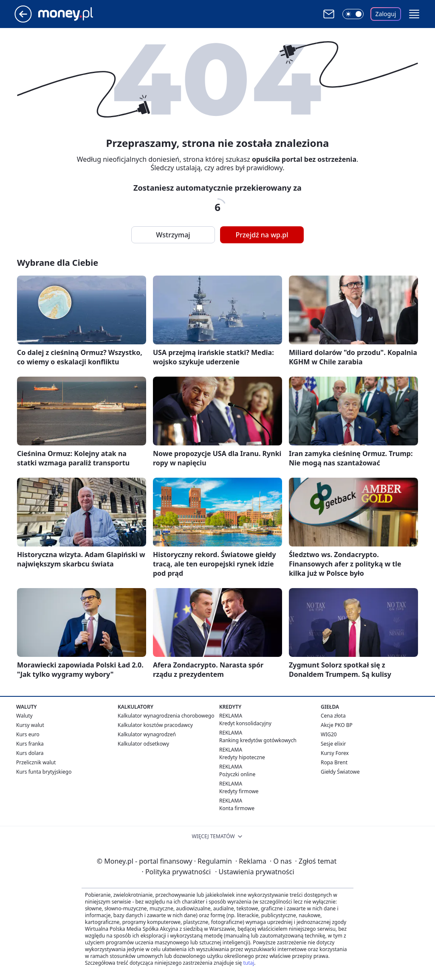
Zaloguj (386, 14)
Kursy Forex (335, 753)
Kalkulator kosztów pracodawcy (155, 725)
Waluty (24, 716)
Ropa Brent (334, 762)
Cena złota (333, 716)
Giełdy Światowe (340, 772)
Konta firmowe (237, 808)
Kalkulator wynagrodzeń (147, 734)
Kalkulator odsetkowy (143, 744)
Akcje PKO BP (337, 725)
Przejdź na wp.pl (262, 235)
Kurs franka (30, 744)
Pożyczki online (237, 774)
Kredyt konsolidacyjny (245, 723)
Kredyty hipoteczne (242, 757)
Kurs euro (28, 734)
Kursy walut (30, 725)
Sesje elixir (333, 744)
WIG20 (329, 734)
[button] (414, 14)
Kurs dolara (30, 753)
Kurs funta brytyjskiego (44, 772)
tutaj (249, 963)
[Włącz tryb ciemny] (353, 14)
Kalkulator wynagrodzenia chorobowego (166, 716)
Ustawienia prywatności (254, 872)
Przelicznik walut (36, 762)
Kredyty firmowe (239, 791)
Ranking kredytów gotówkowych (258, 740)
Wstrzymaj (173, 235)
